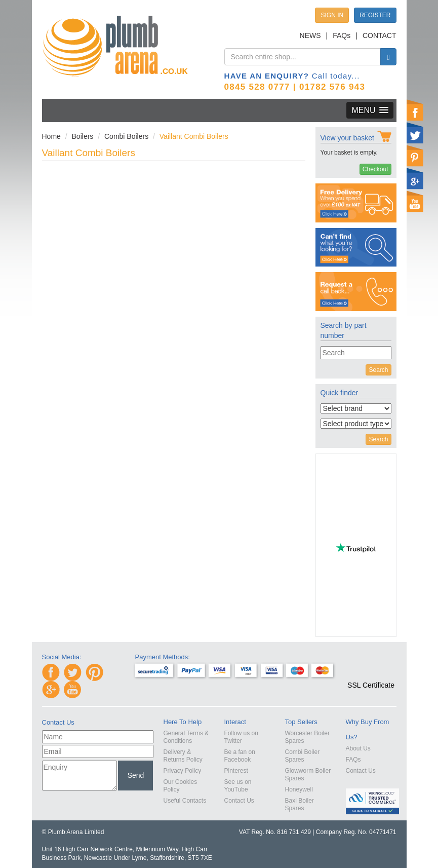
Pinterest (236, 771)
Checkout (375, 169)
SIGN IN (332, 15)
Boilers (83, 136)
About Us (358, 748)
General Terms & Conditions (186, 737)
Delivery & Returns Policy (183, 756)
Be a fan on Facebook (240, 756)
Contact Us (239, 801)
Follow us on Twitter (241, 737)
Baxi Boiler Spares (300, 804)
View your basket (347, 138)
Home (51, 136)
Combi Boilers (126, 136)
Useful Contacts (185, 801)
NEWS (310, 35)
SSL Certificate (371, 685)
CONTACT (380, 35)
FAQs (342, 35)
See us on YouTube (238, 786)
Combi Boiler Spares (303, 756)
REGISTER (375, 15)
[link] (371, 667)
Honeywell (299, 789)
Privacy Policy (183, 771)
